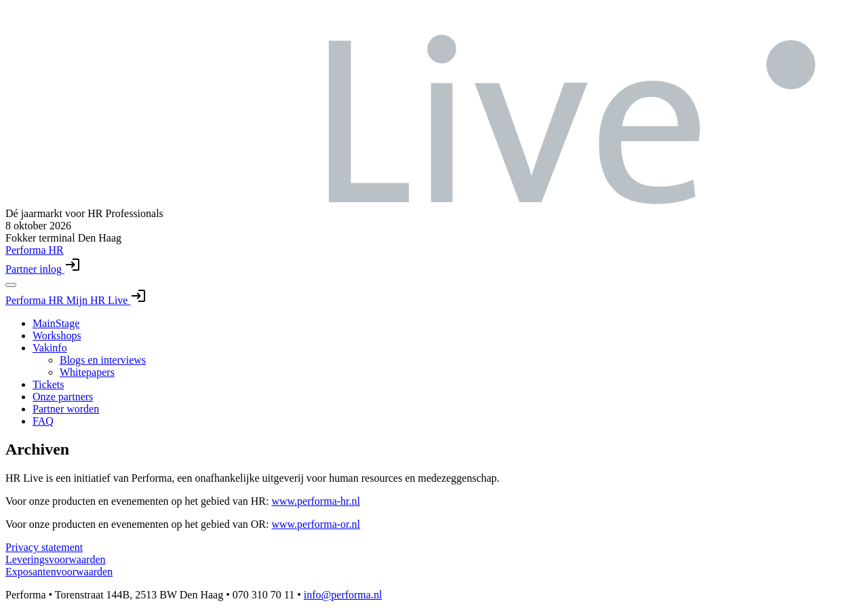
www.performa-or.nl (315, 524)
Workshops (57, 336)
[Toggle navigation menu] (11, 285)
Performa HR (36, 300)
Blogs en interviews (103, 360)
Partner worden (66, 409)
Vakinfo (50, 348)
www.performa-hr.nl (315, 501)
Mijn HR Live (107, 300)
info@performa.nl (343, 595)
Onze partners (63, 397)
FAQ (43, 421)
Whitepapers (87, 372)
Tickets (48, 384)
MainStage (56, 323)
